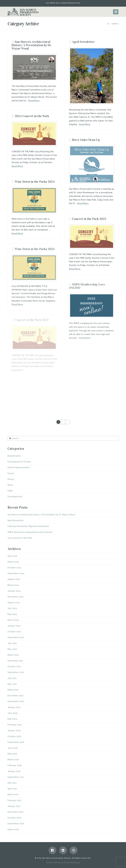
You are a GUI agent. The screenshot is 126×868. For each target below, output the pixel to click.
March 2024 (13, 585)
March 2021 (13, 690)
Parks (10, 491)
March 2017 (13, 794)
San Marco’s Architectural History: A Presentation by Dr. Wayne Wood (32, 45)
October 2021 (14, 666)
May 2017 (12, 783)
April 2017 (12, 789)
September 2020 (16, 701)
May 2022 (12, 649)
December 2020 (15, 696)
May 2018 (12, 754)
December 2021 (15, 661)
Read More (34, 101)
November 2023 (15, 597)
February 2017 (14, 800)
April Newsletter (83, 42)
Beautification (14, 456)
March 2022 (13, 655)
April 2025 (12, 556)
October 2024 (14, 568)
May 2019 (12, 719)
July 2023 (12, 608)
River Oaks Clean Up (86, 140)
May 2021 (12, 684)
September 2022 (16, 637)
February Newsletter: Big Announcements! (28, 526)
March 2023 (13, 620)
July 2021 (12, 678)
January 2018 (14, 771)
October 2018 (14, 736)
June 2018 (13, 748)
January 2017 (14, 806)
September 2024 (16, 573)
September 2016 (16, 824)
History (11, 479)
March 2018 (13, 760)
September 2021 (16, 672)
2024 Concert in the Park (32, 116)
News (10, 485)
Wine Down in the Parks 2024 (35, 182)
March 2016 (13, 829)
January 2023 (14, 626)
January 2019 (14, 730)
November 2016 (15, 812)
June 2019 (13, 713)
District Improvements (18, 467)
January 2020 (14, 707)
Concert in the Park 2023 (89, 219)
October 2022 (14, 632)
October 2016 (14, 818)
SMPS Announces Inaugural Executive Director (30, 532)
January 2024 (14, 591)
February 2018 (15, 765)
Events (11, 473)
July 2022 (12, 643)
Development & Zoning (19, 462)
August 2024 (14, 579)
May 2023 (12, 614)
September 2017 (16, 777)
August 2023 (14, 603)
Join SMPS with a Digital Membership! (63, 3)
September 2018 (16, 742)
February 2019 (15, 725)
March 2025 (13, 562)
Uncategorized (15, 497)
